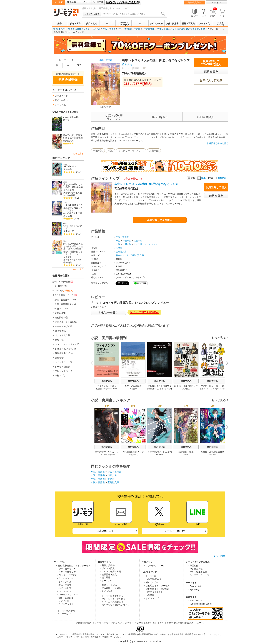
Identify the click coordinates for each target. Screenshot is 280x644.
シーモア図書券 (62, 367)
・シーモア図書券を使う (111, 596)
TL (140, 24)
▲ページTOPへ (221, 556)
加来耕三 (186, 389)
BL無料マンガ (61, 309)
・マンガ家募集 (195, 569)
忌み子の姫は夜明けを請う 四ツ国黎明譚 (73, 137)
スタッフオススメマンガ (67, 344)
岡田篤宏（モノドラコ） (157, 389)
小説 (110, 151)
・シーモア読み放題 (65, 611)
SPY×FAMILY (70, 166)
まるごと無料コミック (65, 295)
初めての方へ (61, 100)
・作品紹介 (193, 566)
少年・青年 (76, 24)
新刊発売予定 (61, 286)
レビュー (85, 2)
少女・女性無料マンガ (65, 300)
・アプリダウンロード (154, 566)
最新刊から (223, 178)
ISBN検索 (179, 623)
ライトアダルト (221, 24)
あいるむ (68, 216)
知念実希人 (133, 455)
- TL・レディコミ (66, 578)
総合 (59, 24)
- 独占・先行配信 (65, 598)
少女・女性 (92, 24)
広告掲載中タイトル (65, 353)
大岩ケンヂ (69, 193)
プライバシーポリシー (102, 623)
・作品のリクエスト (153, 592)
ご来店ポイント (105, 531)
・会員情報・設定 (108, 575)
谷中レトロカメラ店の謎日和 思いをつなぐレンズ (181, 29)
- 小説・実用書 (64, 588)
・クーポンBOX (107, 581)
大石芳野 (133, 389)
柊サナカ (127, 64)
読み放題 (72, 2)
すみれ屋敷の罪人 (71, 117)
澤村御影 (212, 455)
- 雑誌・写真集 (64, 585)
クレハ (186, 455)
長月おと (77, 260)
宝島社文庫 (149, 29)
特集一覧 (59, 340)
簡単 (201, 178)
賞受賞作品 (60, 331)
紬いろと (68, 213)
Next (226, 363)
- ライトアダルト (65, 604)
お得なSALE (61, 313)
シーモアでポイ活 (64, 326)
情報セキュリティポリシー (123, 623)
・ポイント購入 (107, 568)
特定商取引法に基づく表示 (146, 623)
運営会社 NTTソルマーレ (194, 623)
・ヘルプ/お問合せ (152, 579)
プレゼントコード (64, 371)
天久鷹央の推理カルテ (133, 452)
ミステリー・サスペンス (131, 151)
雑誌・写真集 (188, 24)
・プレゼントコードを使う (112, 599)
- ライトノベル (64, 582)
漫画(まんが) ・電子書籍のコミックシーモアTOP (77, 29)
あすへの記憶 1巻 (133, 386)
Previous (93, 363)
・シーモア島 (150, 576)
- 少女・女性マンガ (67, 572)
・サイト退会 (106, 591)
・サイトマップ (151, 598)
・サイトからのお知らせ (111, 602)
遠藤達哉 (68, 169)
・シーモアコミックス (198, 575)
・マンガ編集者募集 (197, 572)
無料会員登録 (194, 3)
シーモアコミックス (124, 24)
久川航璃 (77, 213)
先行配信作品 (61, 318)
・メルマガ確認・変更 (110, 571)
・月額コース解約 (108, 585)
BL (108, 24)
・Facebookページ (197, 586)
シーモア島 (98, 2)
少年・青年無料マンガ (65, 304)
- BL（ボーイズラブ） (68, 575)
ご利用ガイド (61, 96)
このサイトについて (166, 623)
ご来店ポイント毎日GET (67, 322)
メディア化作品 (62, 335)
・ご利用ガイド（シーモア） (157, 586)
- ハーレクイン (64, 591)
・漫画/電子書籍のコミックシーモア (73, 566)
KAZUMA (160, 455)
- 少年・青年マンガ (67, 569)
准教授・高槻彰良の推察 (212, 452)
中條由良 (68, 263)
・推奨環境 (149, 595)
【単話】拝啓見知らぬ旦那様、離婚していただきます (73, 208)
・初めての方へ (151, 582)
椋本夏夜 (71, 195)
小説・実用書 (172, 24)
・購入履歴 (105, 578)
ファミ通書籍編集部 (107, 455)
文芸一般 (154, 151)
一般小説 (98, 151)
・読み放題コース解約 (110, 588)
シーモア (58, 2)
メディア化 (204, 24)
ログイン (216, 3)
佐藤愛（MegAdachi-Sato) (107, 389)
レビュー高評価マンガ (66, 349)
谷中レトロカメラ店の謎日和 (130, 255)
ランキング (63, 291)
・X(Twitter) (193, 590)
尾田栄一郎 (69, 231)
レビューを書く (108, 312)
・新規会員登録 (107, 565)
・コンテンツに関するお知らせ (115, 605)
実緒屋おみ (68, 141)
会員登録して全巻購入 (160, 220)
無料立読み (107, 381)
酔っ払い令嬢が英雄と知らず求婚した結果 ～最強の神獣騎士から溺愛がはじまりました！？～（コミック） (73, 250)
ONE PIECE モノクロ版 (73, 227)
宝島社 (137, 29)
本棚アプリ (60, 376)
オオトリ (68, 260)
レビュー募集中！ (132, 68)
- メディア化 (63, 601)
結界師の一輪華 (186, 452)
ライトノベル (156, 24)
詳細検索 (59, 358)
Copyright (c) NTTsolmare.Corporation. (140, 641)
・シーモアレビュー (65, 614)
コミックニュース (64, 362)
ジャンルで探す (92, 14)
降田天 (66, 120)
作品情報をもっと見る (218, 143)
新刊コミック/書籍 (63, 281)
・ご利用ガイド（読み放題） (157, 589)
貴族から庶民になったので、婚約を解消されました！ (73, 187)
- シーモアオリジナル (68, 595)
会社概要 (79, 623)
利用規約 (88, 623)
